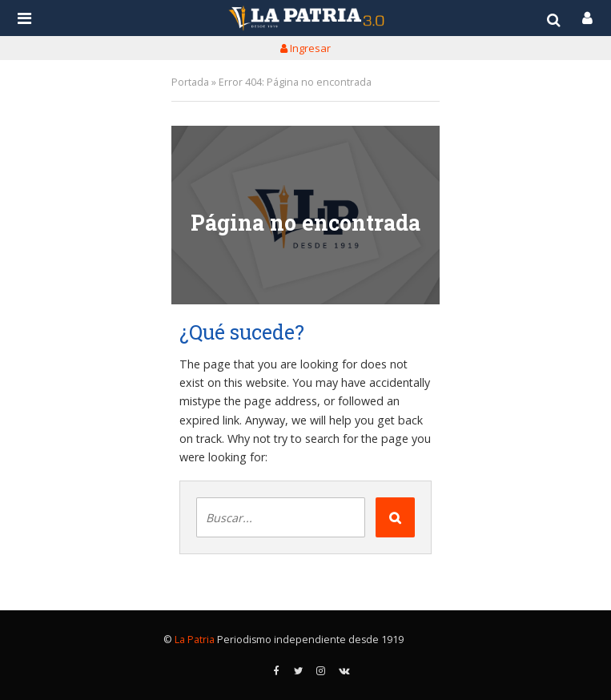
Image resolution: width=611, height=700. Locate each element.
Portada (190, 82)
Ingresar (305, 48)
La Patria (195, 640)
